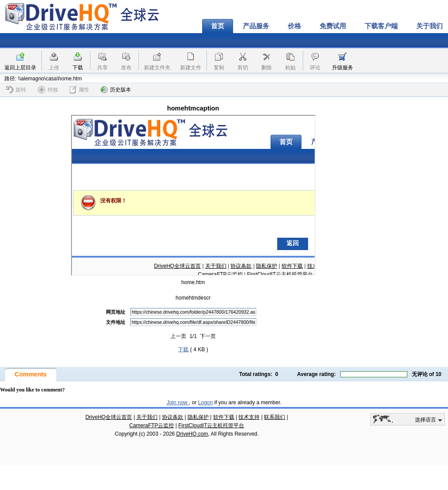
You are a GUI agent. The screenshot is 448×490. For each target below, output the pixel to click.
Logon (205, 403)
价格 (294, 26)
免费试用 (333, 26)
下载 (78, 68)
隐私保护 (198, 417)
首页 (218, 26)
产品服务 (256, 26)
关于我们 (147, 417)
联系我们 (275, 417)
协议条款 (173, 417)
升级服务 (343, 68)
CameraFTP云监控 (152, 425)
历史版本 (116, 90)
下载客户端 (381, 26)
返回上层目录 (20, 68)
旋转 (16, 90)
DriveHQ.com (192, 434)
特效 (48, 90)
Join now (178, 403)
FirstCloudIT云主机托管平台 (211, 425)
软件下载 (224, 417)
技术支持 (249, 417)
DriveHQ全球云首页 (109, 417)
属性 (79, 89)
